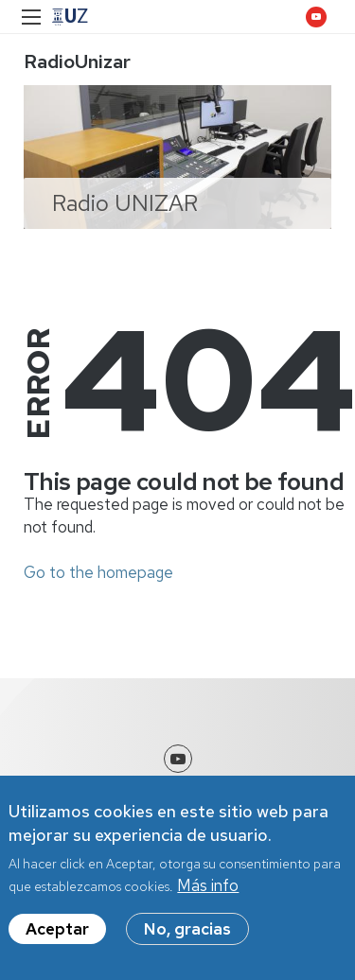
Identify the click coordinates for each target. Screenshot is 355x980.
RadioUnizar (77, 61)
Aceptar (57, 931)
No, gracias (187, 931)
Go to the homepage (98, 572)
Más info (208, 887)
